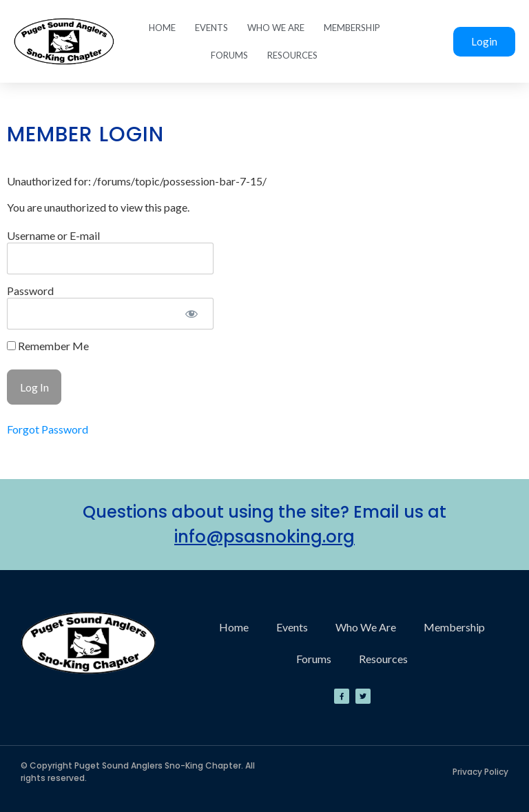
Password (30, 291)
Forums (229, 55)
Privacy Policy (480, 772)
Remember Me (48, 346)
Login (484, 41)
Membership (352, 28)
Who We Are (276, 28)
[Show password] (191, 314)
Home (162, 28)
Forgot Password (48, 429)
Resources (292, 55)
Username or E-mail (53, 235)
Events (211, 28)
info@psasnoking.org (264, 537)
